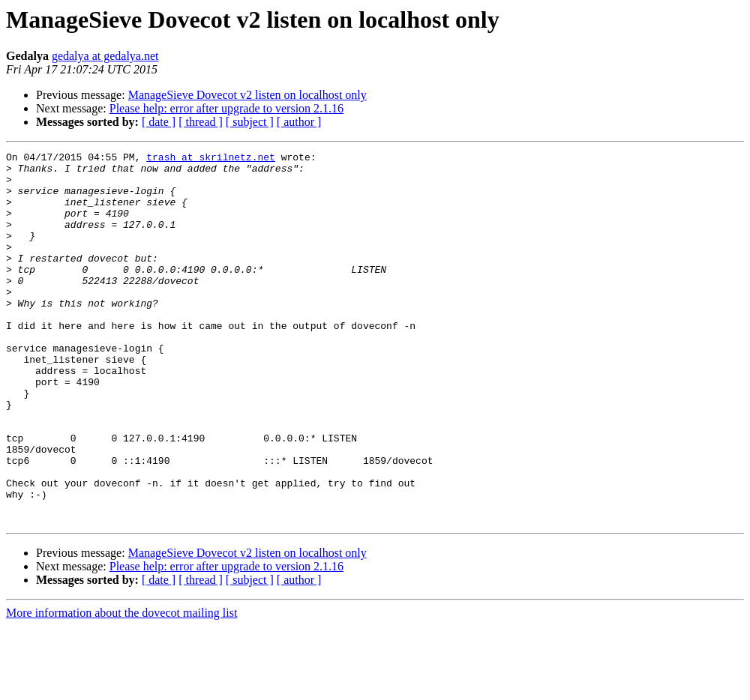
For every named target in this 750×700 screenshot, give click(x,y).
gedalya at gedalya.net (105, 56)
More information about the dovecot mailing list (121, 687)
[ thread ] (201, 122)
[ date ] (159, 122)
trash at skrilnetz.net (211, 159)
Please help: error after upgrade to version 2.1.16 (226, 108)
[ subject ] (250, 122)
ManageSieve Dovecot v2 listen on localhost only (247, 95)
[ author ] (299, 122)
